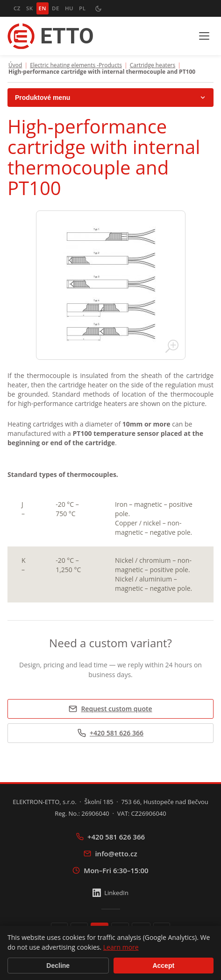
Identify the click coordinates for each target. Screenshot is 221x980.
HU (69, 8)
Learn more (121, 947)
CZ (17, 8)
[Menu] (204, 36)
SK (30, 8)
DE (56, 8)
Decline (58, 966)
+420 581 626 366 (110, 733)
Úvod (15, 65)
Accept (163, 966)
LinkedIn (110, 893)
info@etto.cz (110, 854)
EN (43, 8)
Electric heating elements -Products (76, 65)
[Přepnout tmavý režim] (98, 8)
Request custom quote (110, 709)
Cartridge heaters (153, 65)
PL (82, 8)
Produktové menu (110, 98)
